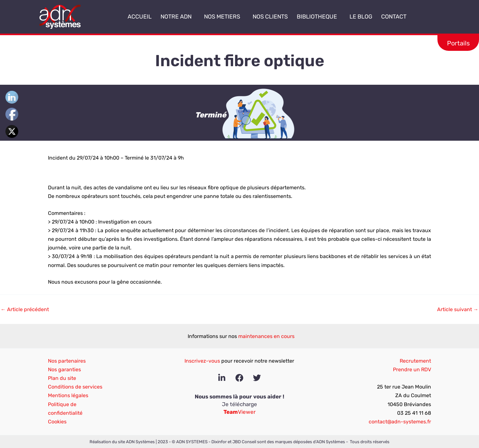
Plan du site (62, 378)
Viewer (239, 412)
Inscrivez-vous (202, 361)
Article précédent (25, 310)
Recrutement (415, 361)
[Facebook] (239, 378)
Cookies (57, 422)
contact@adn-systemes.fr (400, 422)
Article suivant (458, 310)
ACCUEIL (140, 17)
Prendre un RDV (412, 369)
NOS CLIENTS (270, 17)
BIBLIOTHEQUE (319, 17)
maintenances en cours (266, 336)
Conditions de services (75, 387)
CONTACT (394, 17)
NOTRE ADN (178, 17)
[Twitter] (257, 378)
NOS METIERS (224, 17)
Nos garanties (64, 369)
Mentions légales (68, 395)
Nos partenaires (67, 361)
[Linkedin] (222, 378)
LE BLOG (361, 17)
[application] (194, 17)
